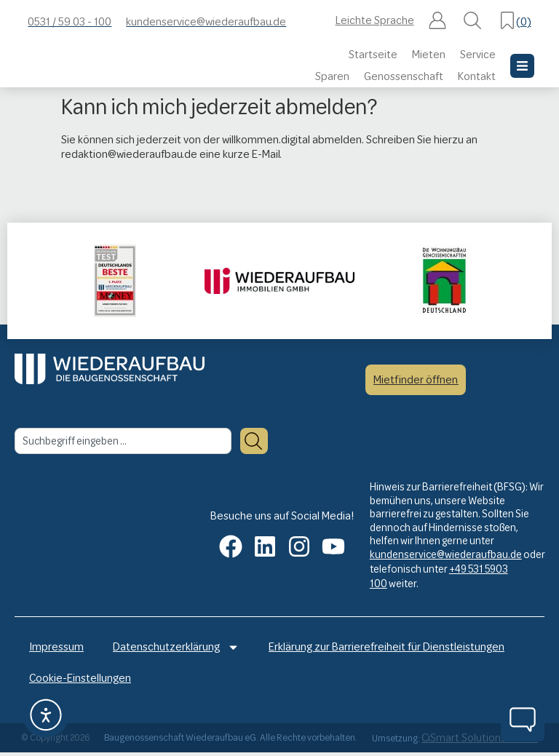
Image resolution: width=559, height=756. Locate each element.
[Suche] (254, 441)
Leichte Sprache (375, 20)
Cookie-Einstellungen (80, 681)
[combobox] (123, 441)
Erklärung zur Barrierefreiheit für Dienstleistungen (386, 648)
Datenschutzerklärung (176, 648)
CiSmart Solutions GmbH (480, 742)
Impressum (56, 648)
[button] (437, 22)
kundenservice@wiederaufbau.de (446, 554)
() (524, 21)
